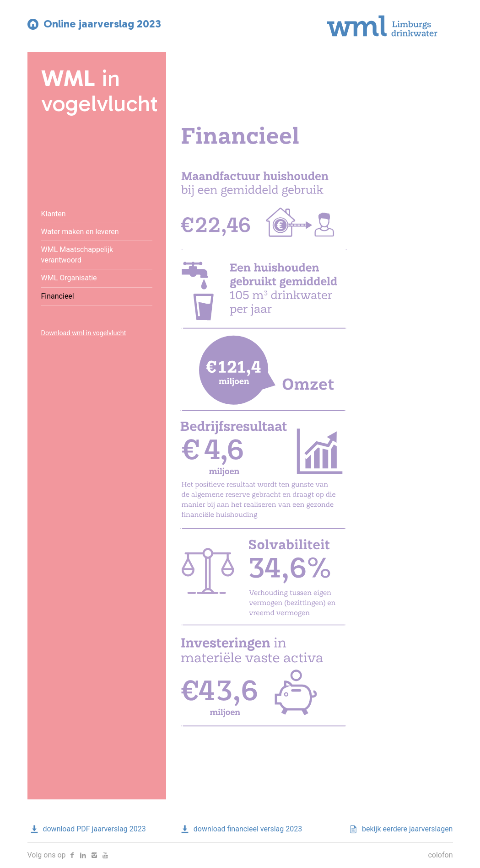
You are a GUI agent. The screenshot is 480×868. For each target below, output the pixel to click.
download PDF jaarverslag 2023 (87, 829)
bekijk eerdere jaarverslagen (399, 829)
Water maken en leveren (80, 232)
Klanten (54, 214)
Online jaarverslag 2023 (94, 24)
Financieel (58, 296)
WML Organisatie (69, 278)
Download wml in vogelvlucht (84, 333)
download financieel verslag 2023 (240, 829)
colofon (440, 855)
